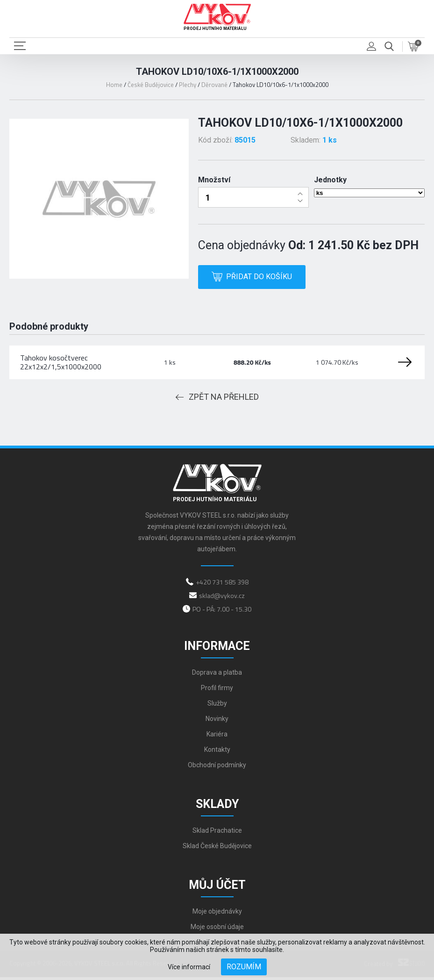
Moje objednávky (217, 914)
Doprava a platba (217, 675)
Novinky (217, 721)
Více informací (189, 967)
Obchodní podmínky (217, 768)
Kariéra (217, 737)
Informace (217, 649)
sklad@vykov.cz (222, 598)
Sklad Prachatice (217, 833)
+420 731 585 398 (222, 585)
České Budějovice (151, 85)
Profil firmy (217, 691)
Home (114, 85)
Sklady (217, 807)
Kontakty (217, 752)
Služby (217, 706)
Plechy (188, 85)
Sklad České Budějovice (217, 849)
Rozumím (244, 967)
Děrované (214, 85)
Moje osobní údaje (217, 930)
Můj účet (217, 888)
